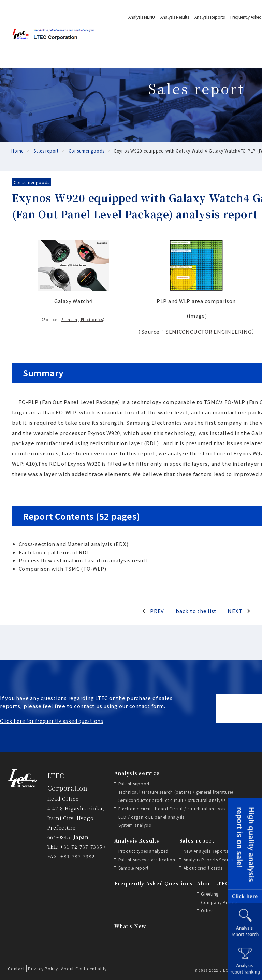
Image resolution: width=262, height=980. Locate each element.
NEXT (235, 611)
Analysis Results (175, 17)
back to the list (196, 611)
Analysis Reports (210, 17)
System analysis (135, 825)
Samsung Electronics (82, 320)
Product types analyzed (144, 851)
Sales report (197, 840)
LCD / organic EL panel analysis (151, 817)
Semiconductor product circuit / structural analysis (172, 800)
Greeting (210, 894)
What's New (130, 926)
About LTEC (213, 883)
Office (207, 910)
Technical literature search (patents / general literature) (176, 792)
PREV (157, 611)
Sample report (134, 868)
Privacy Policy (43, 969)
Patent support (134, 784)
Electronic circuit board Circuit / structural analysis (172, 809)
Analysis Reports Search (208, 859)
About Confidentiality (84, 969)
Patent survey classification (147, 859)
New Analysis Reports (206, 851)
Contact (16, 969)
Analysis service (137, 773)
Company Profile (219, 902)
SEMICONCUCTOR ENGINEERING (208, 332)
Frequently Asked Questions (154, 883)
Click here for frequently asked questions (52, 721)
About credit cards (203, 868)
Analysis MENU (142, 17)
